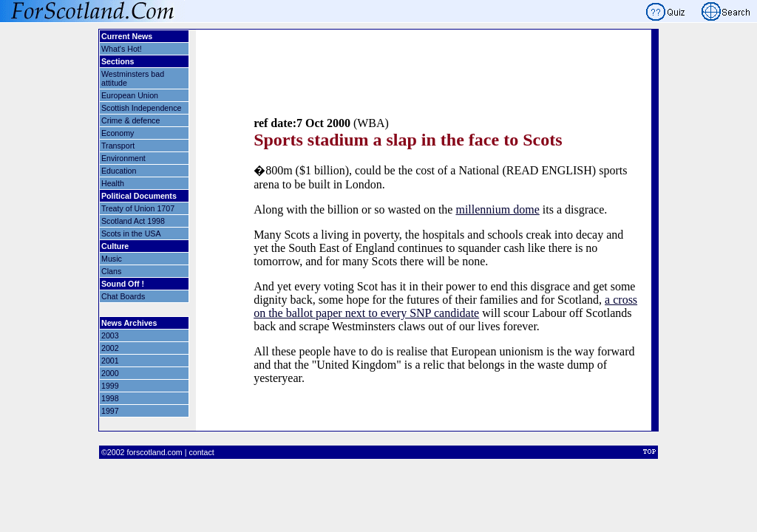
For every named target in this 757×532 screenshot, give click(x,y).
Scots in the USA (131, 233)
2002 (110, 348)
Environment (123, 158)
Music (112, 259)
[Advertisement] (446, 91)
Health (113, 183)
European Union (130, 95)
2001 (110, 361)
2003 (110, 335)
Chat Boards (123, 296)
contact (201, 452)
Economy (118, 133)
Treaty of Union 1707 (138, 208)
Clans (111, 271)
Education (119, 171)
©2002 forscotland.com (142, 452)
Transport (118, 146)
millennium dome (497, 209)
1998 (110, 398)
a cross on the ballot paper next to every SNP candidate (445, 306)
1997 (110, 411)
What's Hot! (122, 49)
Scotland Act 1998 (133, 221)
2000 (110, 373)
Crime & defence (130, 120)
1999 (110, 386)
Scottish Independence (141, 108)
